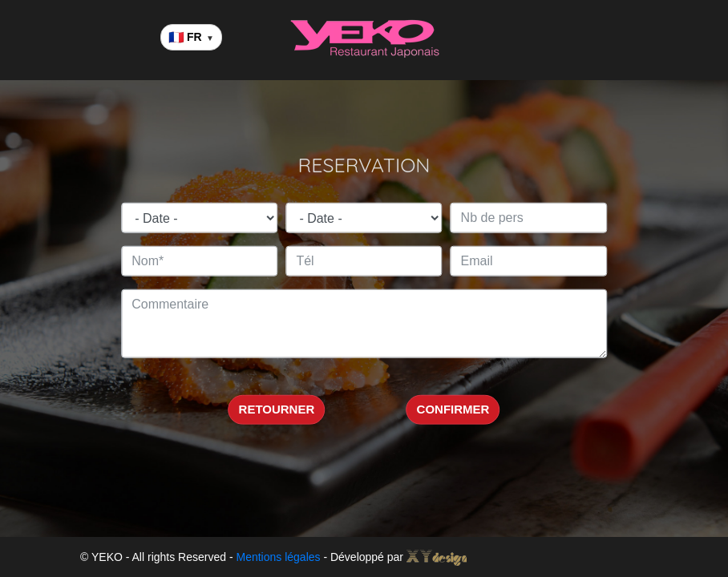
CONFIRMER (453, 409)
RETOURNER (277, 409)
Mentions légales (278, 557)
